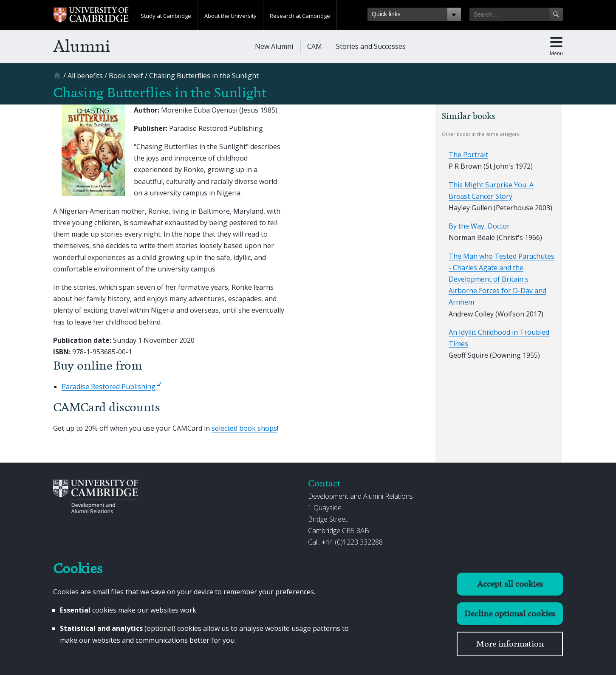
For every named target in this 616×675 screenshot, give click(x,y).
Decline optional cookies (510, 614)
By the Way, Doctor (479, 226)
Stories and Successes (371, 46)
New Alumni (274, 46)
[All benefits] (85, 76)
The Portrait (468, 155)
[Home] (58, 78)
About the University (230, 16)
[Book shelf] (126, 76)
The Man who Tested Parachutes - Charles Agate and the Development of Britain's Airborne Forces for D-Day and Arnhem (502, 279)
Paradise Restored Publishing (109, 387)
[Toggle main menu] (556, 47)
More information (510, 644)
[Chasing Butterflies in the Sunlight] (204, 76)
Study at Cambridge (166, 16)
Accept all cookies (510, 584)
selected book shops (244, 428)
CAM (315, 46)
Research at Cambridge (300, 16)
